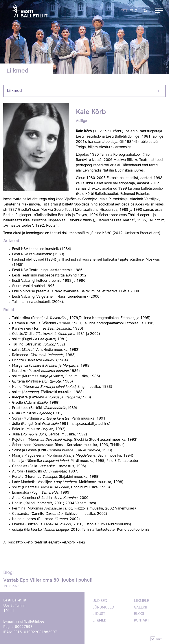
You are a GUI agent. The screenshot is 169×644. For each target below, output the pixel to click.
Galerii (140, 608)
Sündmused (103, 608)
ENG (134, 11)
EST (124, 11)
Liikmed (14, 91)
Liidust (99, 614)
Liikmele (141, 601)
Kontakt (142, 621)
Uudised (100, 601)
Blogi (139, 614)
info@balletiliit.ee (30, 622)
